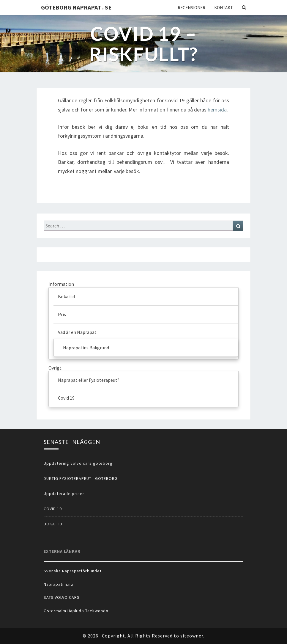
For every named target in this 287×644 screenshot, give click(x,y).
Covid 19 (66, 398)
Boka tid (66, 296)
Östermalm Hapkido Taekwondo (76, 611)
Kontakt (224, 8)
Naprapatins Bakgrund (86, 348)
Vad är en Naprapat (77, 332)
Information (61, 284)
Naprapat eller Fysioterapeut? (89, 380)
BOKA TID (53, 524)
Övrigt (55, 368)
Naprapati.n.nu (58, 584)
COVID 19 (53, 509)
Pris (62, 314)
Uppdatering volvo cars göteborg (78, 463)
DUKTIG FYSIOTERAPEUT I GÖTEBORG (81, 478)
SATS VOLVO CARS (62, 597)
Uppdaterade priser (64, 494)
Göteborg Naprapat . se (76, 7)
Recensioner (191, 8)
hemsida (217, 110)
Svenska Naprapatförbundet (73, 571)
